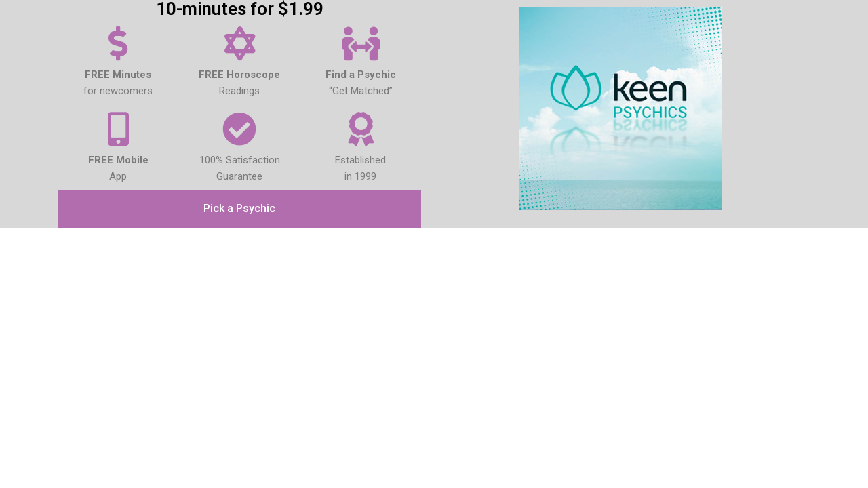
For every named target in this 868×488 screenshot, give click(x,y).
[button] (239, 209)
